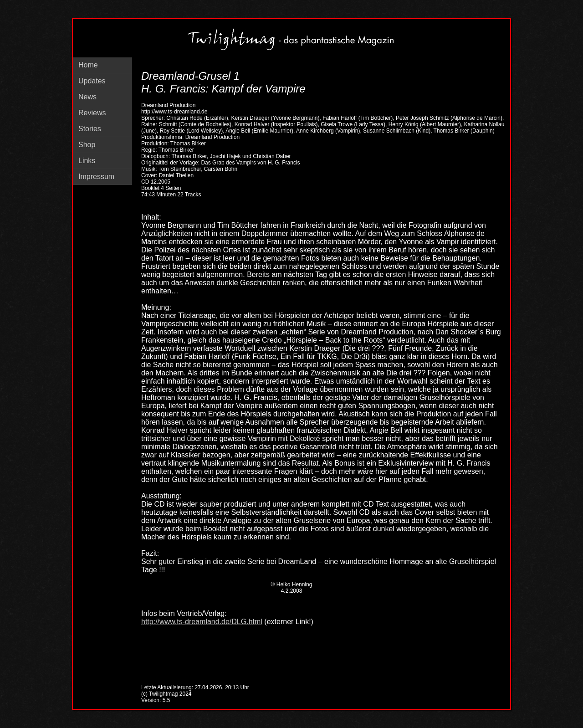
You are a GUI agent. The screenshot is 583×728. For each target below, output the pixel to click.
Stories (90, 129)
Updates (92, 81)
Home (88, 65)
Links (87, 161)
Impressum (96, 177)
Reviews (92, 113)
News (87, 97)
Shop (87, 145)
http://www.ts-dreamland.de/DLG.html (202, 622)
